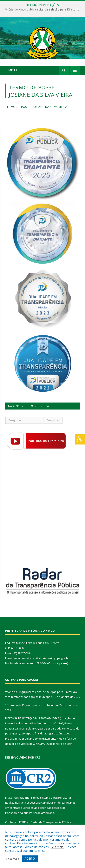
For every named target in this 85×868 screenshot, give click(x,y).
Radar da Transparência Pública (51, 822)
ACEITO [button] (30, 858)
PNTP (22, 822)
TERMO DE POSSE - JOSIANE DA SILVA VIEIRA (36, 107)
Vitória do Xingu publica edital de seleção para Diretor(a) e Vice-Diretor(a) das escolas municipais (44, 9)
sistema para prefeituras (56, 798)
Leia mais (57, 847)
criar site (30, 798)
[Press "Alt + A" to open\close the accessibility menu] (80, 439)
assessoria (34, 803)
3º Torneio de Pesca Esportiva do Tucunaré (32, 705)
